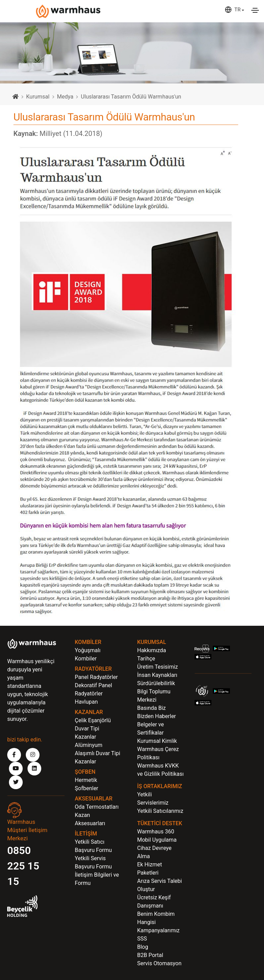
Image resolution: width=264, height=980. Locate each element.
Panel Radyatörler (96, 677)
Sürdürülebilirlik (156, 683)
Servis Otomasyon (159, 963)
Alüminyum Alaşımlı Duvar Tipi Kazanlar (98, 753)
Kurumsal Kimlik (157, 741)
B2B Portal (150, 955)
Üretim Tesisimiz (157, 667)
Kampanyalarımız (158, 930)
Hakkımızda (152, 650)
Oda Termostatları (97, 807)
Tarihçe (146, 659)
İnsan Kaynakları (157, 675)
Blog (143, 947)
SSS (142, 939)
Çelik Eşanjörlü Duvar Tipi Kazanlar (93, 729)
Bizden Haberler (157, 716)
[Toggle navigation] (255, 10)
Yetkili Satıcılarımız (160, 811)
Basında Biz (151, 708)
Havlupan (86, 702)
